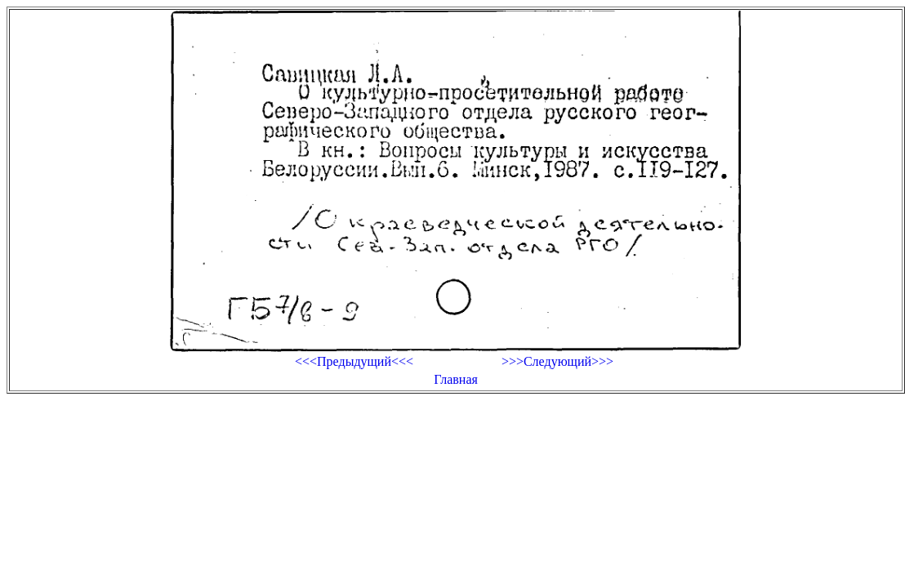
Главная (456, 379)
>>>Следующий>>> (557, 361)
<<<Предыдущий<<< (354, 361)
